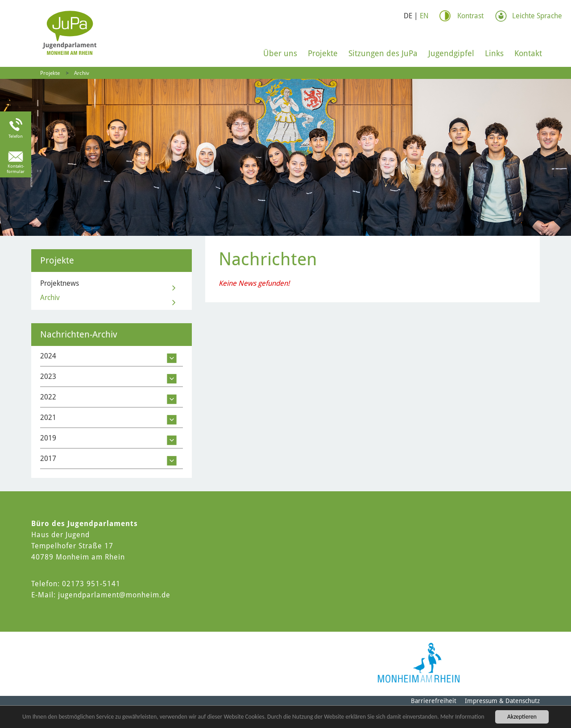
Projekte (323, 53)
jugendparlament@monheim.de (114, 595)
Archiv (82, 73)
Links (494, 53)
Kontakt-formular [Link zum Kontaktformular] (16, 169)
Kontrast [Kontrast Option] (470, 16)
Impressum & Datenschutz (502, 701)
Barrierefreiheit (434, 701)
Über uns (280, 53)
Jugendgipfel (451, 53)
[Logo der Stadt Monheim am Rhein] (419, 663)
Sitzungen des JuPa (383, 53)
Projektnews (60, 283)
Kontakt (528, 53)
